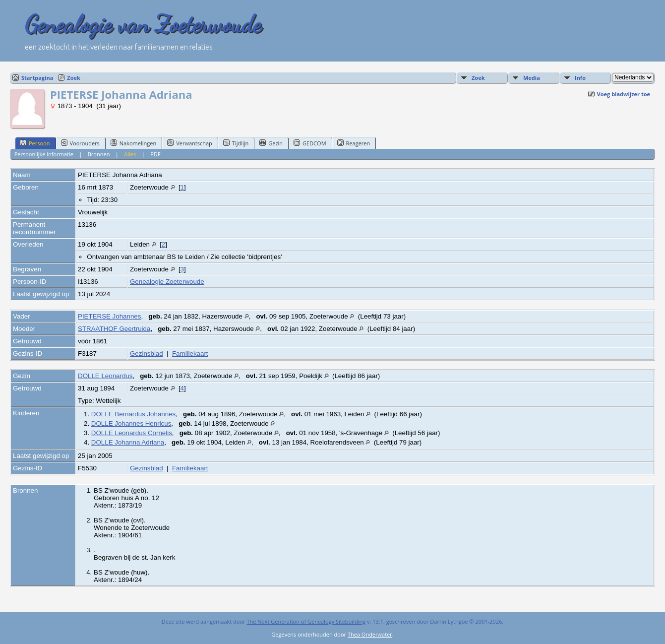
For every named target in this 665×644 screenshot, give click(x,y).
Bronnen (99, 154)
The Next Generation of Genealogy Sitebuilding (306, 621)
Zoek (74, 78)
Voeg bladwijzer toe (624, 94)
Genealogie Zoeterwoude (167, 282)
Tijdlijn (236, 143)
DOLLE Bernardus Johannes (133, 414)
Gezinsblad (147, 354)
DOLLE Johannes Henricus (131, 423)
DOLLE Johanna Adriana (128, 442)
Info (580, 78)
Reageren (354, 143)
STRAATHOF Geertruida (114, 329)
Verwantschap (190, 143)
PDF (155, 154)
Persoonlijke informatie (44, 154)
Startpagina (37, 78)
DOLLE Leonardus (105, 376)
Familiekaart (190, 354)
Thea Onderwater (370, 634)
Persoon (35, 143)
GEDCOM (310, 143)
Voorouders (80, 143)
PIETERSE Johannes (109, 316)
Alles (130, 154)
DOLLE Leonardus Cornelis (132, 433)
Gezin (271, 143)
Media (532, 78)
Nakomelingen (133, 143)
